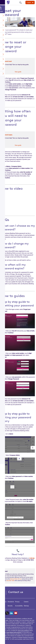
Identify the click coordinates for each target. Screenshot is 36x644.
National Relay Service (16, 579)
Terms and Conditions (23, 631)
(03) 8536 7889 (10, 581)
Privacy (17, 602)
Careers (26, 602)
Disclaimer (11, 602)
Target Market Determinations (14, 632)
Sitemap (26, 606)
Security (10, 606)
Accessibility (19, 606)
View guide (18, 72)
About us (4, 602)
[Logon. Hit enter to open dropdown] (30, 2)
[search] (21, 3)
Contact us (16, 592)
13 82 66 (32, 558)
